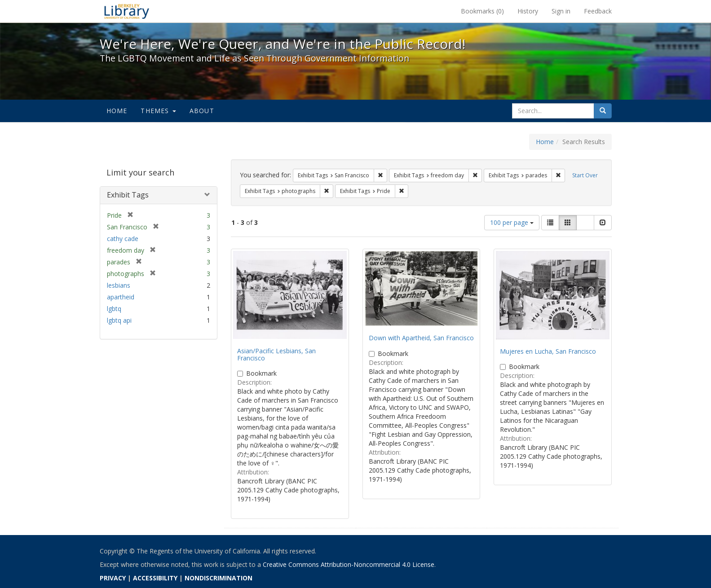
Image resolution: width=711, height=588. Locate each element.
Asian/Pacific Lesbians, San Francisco (276, 354)
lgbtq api (119, 320)
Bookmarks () (482, 11)
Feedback (598, 11)
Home (117, 111)
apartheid (121, 297)
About (202, 111)
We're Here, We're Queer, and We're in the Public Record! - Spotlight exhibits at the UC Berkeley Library (127, 11)
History (528, 11)
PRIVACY (113, 578)
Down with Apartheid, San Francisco (421, 338)
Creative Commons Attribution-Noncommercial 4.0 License (349, 564)
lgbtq (114, 309)
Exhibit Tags (128, 195)
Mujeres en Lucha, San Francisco (548, 351)
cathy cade (123, 239)
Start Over (585, 175)
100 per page (512, 222)
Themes (158, 111)
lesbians (119, 285)
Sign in (561, 11)
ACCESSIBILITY (155, 578)
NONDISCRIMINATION (219, 578)
